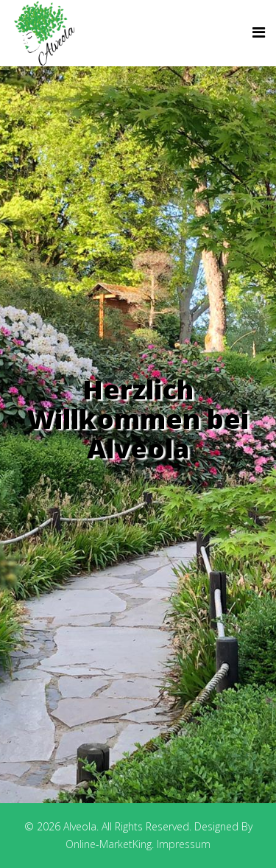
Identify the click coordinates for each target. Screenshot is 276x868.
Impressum (184, 844)
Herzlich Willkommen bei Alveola (138, 419)
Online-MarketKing (109, 844)
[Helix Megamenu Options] (259, 32)
